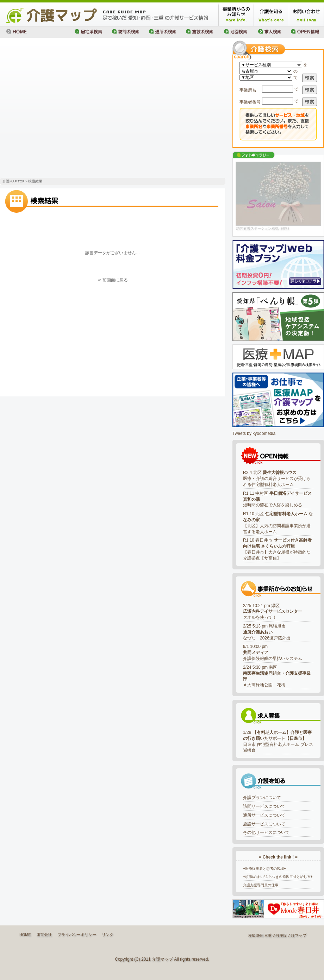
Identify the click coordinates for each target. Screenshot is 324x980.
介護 (291, 935)
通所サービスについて (264, 815)
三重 (268, 935)
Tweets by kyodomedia (254, 433)
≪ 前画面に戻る (113, 280)
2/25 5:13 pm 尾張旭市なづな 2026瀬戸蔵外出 (267, 632)
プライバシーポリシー (77, 935)
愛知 (252, 935)
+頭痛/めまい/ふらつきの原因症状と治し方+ (278, 877)
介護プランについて (262, 798)
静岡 (260, 935)
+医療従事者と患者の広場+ (264, 869)
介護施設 (280, 935)
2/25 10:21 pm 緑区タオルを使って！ (273, 612)
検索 (310, 78)
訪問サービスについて (264, 806)
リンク (108, 935)
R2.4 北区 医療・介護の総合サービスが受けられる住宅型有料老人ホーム (277, 479)
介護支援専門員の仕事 (261, 885)
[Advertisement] (66, 108)
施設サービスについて (264, 824)
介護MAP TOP (13, 181)
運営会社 (44, 935)
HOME (25, 935)
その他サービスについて (266, 832)
